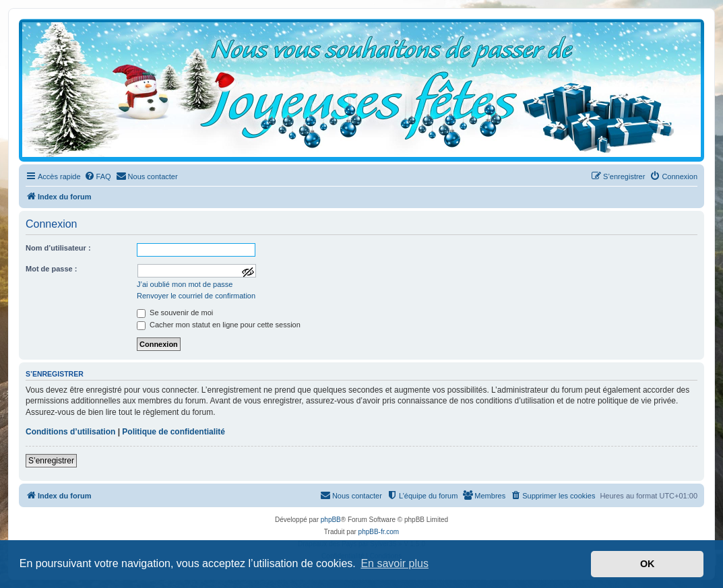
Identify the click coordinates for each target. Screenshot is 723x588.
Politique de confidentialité (174, 432)
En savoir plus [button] (395, 563)
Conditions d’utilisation (70, 432)
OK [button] (648, 564)
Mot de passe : (51, 269)
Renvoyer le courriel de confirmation (196, 296)
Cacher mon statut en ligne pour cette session (219, 325)
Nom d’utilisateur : (58, 248)
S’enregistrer (51, 461)
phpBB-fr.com (379, 532)
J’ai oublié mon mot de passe (185, 284)
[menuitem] (98, 176)
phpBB (331, 520)
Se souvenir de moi (175, 313)
